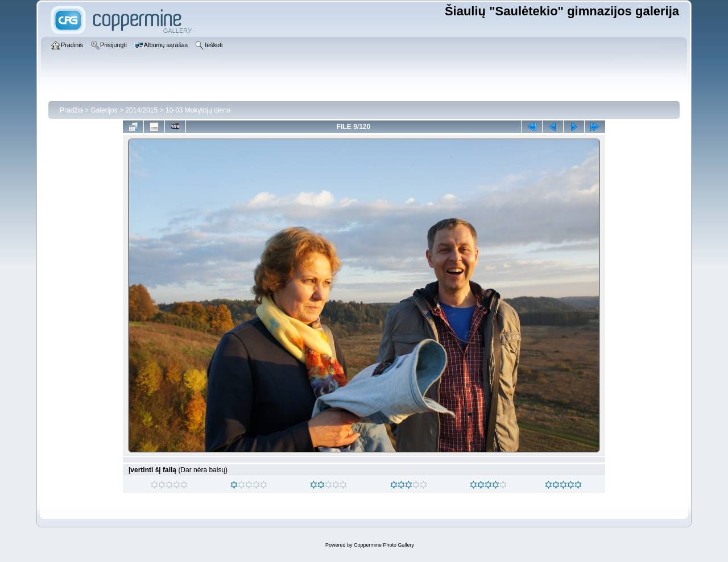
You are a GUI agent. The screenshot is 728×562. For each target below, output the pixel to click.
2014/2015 (141, 110)
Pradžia (71, 110)
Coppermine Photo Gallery (384, 545)
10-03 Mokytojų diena (198, 110)
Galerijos (104, 110)
